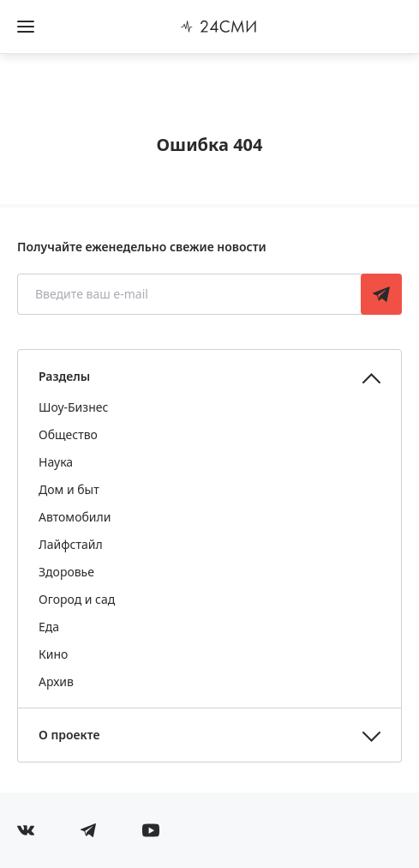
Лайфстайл (71, 544)
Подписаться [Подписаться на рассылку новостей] (381, 294)
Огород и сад (77, 599)
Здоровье (66, 572)
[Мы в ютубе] (151, 830)
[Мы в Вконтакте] (26, 830)
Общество (68, 434)
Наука (56, 462)
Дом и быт (69, 489)
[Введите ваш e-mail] (191, 294)
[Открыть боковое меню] (26, 27)
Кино (53, 654)
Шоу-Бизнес (73, 407)
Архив (56, 681)
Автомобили (75, 517)
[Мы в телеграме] (88, 830)
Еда (49, 627)
